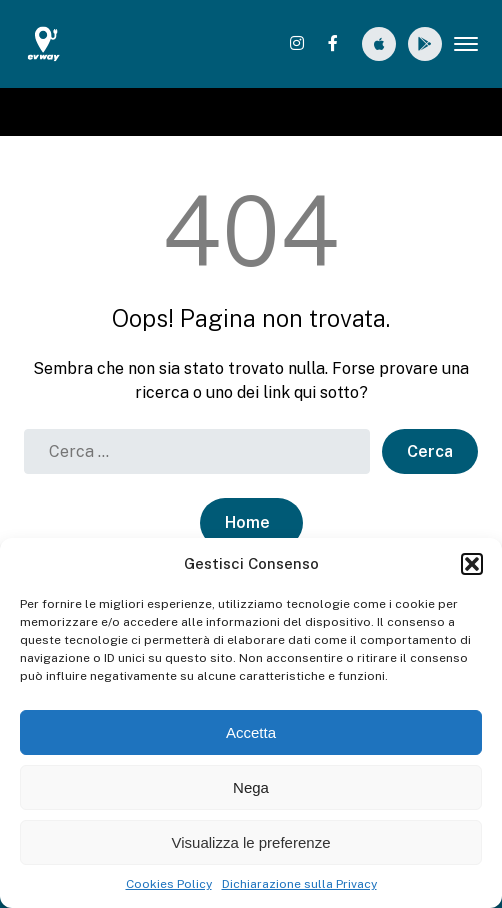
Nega (251, 787)
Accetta (251, 732)
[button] (472, 564)
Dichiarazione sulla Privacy (299, 884)
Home (247, 522)
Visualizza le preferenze (251, 842)
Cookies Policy (169, 884)
